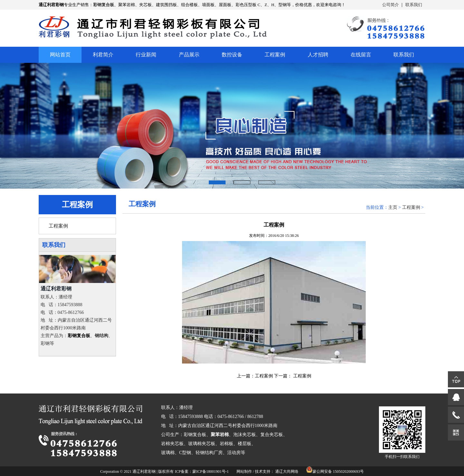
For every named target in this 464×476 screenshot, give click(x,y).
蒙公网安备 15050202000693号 (338, 471)
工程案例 (275, 55)
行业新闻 (146, 55)
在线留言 (361, 55)
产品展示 (189, 55)
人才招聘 (318, 55)
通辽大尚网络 (287, 471)
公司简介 (391, 5)
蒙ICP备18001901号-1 (211, 471)
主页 (393, 207)
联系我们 (414, 5)
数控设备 (232, 55)
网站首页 (60, 55)
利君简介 (103, 55)
